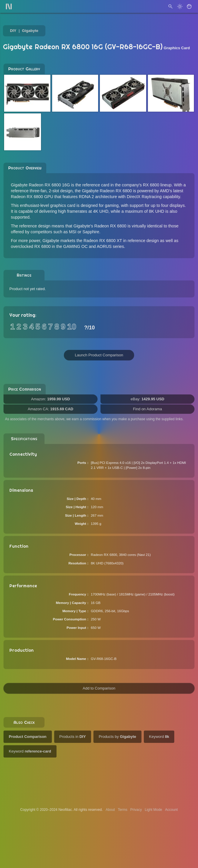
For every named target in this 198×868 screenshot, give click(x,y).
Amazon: (51, 399)
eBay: (147, 399)
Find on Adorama (147, 409)
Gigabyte (30, 31)
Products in (73, 737)
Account (171, 810)
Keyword (159, 737)
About (110, 810)
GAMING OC (75, 246)
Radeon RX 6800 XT (103, 241)
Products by (117, 737)
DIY (13, 31)
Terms (123, 810)
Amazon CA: (51, 409)
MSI (72, 232)
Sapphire (91, 232)
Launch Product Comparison (99, 355)
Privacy (136, 810)
